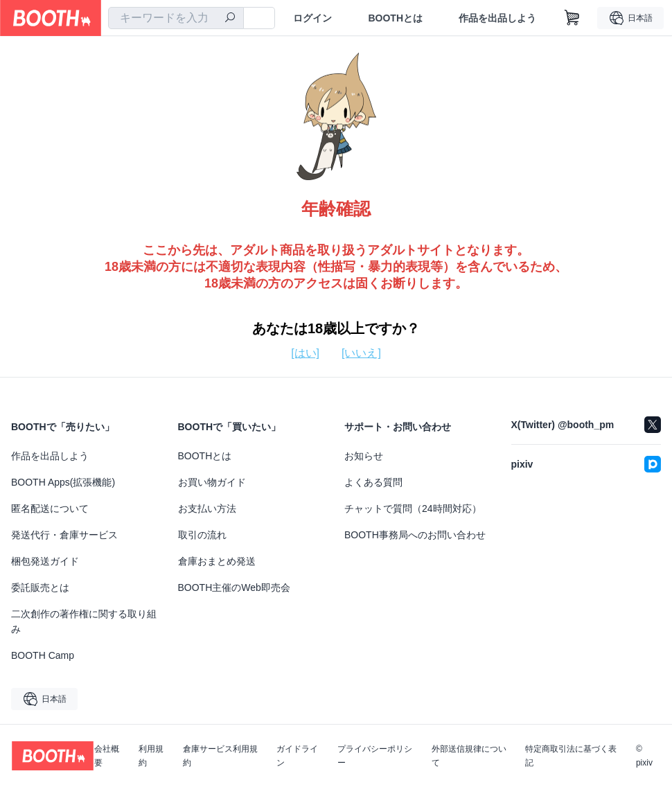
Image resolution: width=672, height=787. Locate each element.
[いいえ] (361, 353)
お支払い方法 (207, 509)
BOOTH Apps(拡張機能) (63, 482)
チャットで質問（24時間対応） (413, 509)
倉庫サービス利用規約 (220, 756)
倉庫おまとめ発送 (217, 561)
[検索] (230, 19)
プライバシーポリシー (375, 756)
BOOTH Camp (43, 655)
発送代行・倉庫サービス (64, 535)
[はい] (305, 353)
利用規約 (151, 756)
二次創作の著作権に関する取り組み (84, 621)
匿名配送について (50, 509)
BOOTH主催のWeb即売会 (234, 587)
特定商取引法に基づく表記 (571, 756)
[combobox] (176, 18)
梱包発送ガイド (45, 561)
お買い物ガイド (212, 482)
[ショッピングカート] (572, 18)
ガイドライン (297, 756)
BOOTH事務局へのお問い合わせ (415, 535)
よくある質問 (373, 482)
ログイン (312, 18)
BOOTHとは (395, 18)
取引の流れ (202, 535)
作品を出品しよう (497, 18)
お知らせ (364, 456)
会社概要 (107, 756)
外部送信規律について (469, 756)
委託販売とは (40, 587)
